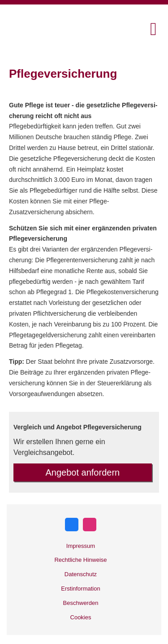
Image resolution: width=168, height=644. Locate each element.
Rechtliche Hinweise (80, 560)
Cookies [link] (81, 617)
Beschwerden (81, 603)
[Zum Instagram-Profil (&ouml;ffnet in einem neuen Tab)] (90, 525)
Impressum (81, 546)
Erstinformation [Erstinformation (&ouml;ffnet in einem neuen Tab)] (80, 589)
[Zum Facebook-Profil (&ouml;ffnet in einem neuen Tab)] (72, 525)
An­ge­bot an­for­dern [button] (83, 472)
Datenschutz (81, 574)
